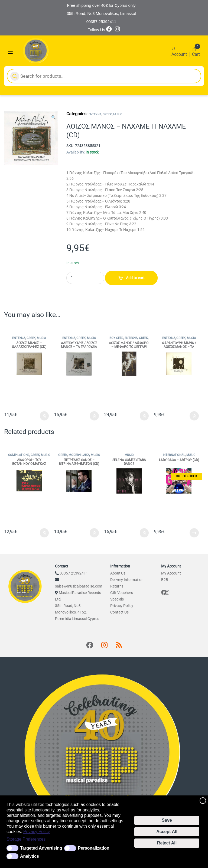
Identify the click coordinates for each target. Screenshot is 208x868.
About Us (118, 573)
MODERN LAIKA (79, 455)
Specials (117, 599)
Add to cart (135, 278)
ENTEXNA (95, 114)
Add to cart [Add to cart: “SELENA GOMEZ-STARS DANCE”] (144, 533)
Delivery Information (127, 580)
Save (167, 820)
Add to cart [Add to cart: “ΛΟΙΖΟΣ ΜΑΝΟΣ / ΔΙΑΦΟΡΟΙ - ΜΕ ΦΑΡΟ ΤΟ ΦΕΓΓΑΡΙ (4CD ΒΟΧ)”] (144, 416)
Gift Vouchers (121, 593)
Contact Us (119, 612)
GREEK (107, 114)
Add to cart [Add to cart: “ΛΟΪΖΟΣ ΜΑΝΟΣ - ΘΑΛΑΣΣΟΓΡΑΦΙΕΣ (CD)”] (44, 416)
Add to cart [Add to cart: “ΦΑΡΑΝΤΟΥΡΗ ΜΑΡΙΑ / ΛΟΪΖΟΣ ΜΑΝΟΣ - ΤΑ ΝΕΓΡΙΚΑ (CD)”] (194, 416)
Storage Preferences (26, 839)
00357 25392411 (74, 573)
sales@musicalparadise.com (79, 586)
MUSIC (118, 114)
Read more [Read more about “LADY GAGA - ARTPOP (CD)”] (194, 533)
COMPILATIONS (19, 455)
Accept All (167, 832)
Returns (117, 586)
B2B (165, 580)
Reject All (167, 843)
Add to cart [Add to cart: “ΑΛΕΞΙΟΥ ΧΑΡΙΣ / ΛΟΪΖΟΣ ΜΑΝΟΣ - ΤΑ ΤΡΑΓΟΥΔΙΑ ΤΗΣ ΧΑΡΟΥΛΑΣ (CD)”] (94, 416)
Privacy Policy (37, 832)
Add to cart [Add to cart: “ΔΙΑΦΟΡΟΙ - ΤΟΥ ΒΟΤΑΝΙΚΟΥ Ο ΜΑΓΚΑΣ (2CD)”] (44, 533)
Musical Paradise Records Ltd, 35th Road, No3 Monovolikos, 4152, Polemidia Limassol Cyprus (78, 606)
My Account (171, 573)
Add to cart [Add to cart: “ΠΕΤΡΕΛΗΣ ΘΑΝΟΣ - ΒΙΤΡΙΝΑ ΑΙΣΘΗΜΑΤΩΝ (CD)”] (94, 533)
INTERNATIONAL (174, 455)
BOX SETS (116, 338)
